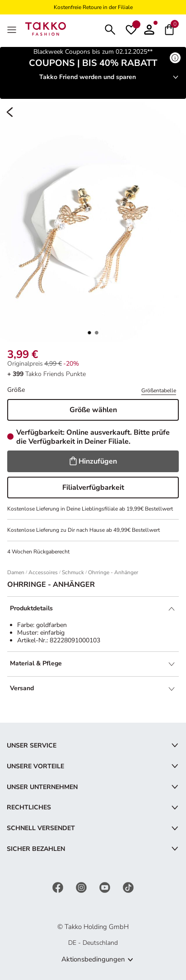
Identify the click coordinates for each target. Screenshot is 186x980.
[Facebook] (59, 887)
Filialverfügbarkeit (93, 488)
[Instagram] (82, 887)
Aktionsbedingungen (93, 959)
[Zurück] (10, 112)
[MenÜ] (13, 29)
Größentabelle (159, 390)
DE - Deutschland (93, 943)
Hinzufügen (93, 461)
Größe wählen (93, 410)
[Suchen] (110, 29)
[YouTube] (106, 887)
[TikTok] (128, 887)
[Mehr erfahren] (175, 58)
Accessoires (43, 572)
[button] (149, 29)
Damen (16, 572)
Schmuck (73, 572)
